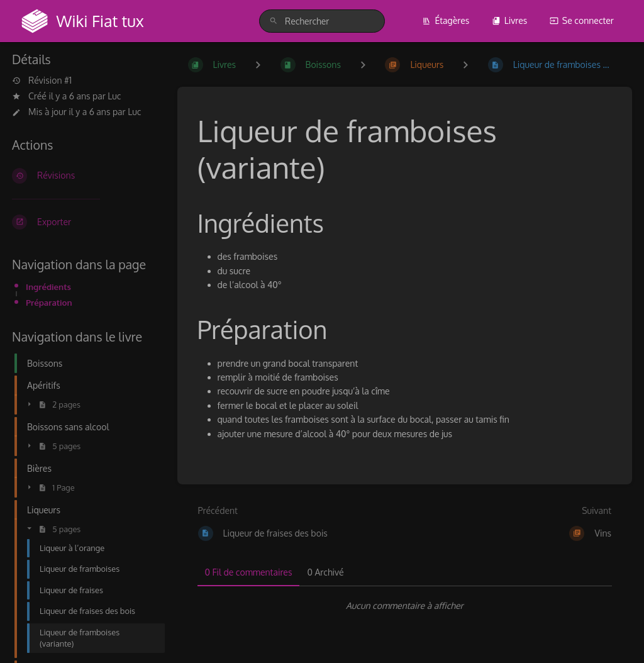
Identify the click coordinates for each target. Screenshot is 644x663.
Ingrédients (48, 287)
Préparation (49, 302)
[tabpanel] (405, 606)
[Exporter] (85, 222)
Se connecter (582, 20)
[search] (322, 21)
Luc (114, 96)
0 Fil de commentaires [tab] (249, 572)
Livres (510, 20)
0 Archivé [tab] (325, 572)
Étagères (446, 20)
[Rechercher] (274, 21)
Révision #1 (42, 81)
